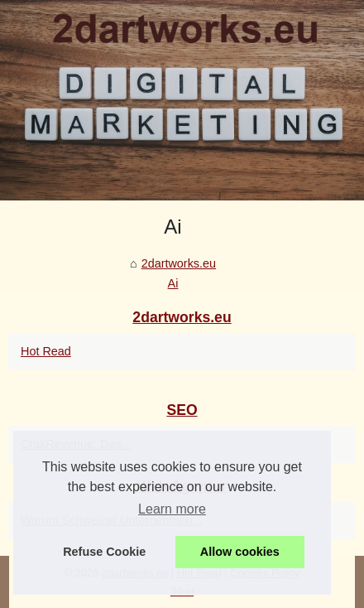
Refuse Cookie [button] (104, 552)
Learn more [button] (172, 509)
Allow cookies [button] (240, 552)
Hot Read (46, 351)
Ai (173, 283)
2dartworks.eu (179, 263)
